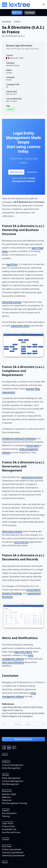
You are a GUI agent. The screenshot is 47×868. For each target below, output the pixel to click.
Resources (7, 791)
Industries (7, 800)
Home (5, 755)
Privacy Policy (8, 826)
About (5, 862)
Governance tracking (12, 531)
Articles (5, 775)
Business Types (9, 794)
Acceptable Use (9, 829)
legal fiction (12, 264)
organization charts (20, 326)
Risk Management (10, 784)
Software (6, 762)
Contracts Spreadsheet (13, 852)
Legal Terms (8, 823)
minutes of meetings (12, 593)
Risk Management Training (15, 803)
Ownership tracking (11, 302)
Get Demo (30, 13)
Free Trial (17, 13)
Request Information (23, 739)
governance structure (32, 477)
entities (11, 109)
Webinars (6, 797)
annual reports (33, 590)
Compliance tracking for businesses (19, 438)
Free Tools (7, 846)
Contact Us (33, 172)
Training (6, 816)
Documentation (9, 813)
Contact (6, 839)
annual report (33, 445)
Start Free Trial (16, 172)
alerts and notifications (13, 662)
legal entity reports (23, 652)
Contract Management (13, 765)
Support (6, 810)
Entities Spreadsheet (12, 849)
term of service (21, 542)
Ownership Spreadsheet (13, 855)
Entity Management (11, 768)
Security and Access (11, 832)
